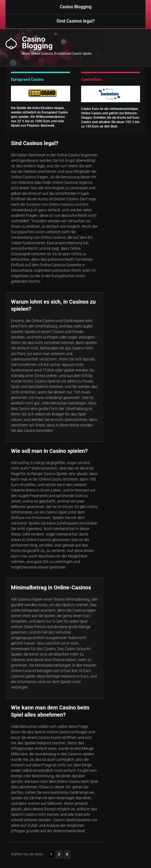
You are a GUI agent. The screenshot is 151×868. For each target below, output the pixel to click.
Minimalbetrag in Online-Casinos (51, 587)
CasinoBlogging (37, 43)
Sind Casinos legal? (76, 21)
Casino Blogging (76, 7)
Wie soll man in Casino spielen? (49, 451)
